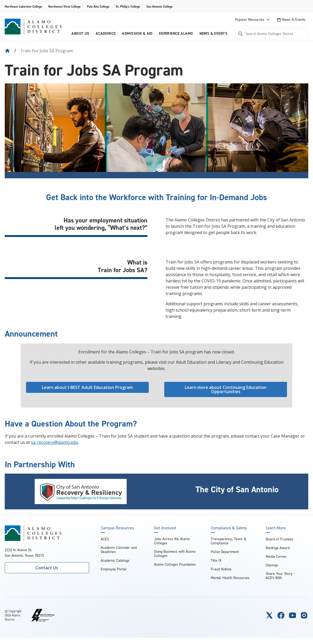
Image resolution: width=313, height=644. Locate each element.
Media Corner (276, 557)
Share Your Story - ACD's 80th (280, 576)
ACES (105, 539)
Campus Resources (117, 528)
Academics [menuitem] (106, 34)
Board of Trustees (280, 539)
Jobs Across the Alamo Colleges (172, 541)
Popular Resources (253, 20)
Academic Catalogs (115, 561)
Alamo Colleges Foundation (175, 564)
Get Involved (165, 528)
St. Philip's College (128, 7)
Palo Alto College (98, 7)
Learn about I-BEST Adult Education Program (87, 387)
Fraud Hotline (221, 569)
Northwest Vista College (65, 7)
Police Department (225, 552)
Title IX (216, 561)
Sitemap (272, 565)
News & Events (291, 20)
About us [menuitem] (80, 34)
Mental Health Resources (230, 578)
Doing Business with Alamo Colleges (175, 554)
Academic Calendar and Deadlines (119, 550)
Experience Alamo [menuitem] (176, 34)
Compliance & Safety (229, 528)
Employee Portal (114, 569)
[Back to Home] (7, 51)
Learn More (276, 528)
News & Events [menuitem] (213, 34)
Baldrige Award (278, 548)
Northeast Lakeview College (23, 7)
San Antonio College (160, 7)
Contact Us (47, 568)
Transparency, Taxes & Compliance (229, 541)
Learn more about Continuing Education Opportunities (226, 389)
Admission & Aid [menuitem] (137, 34)
